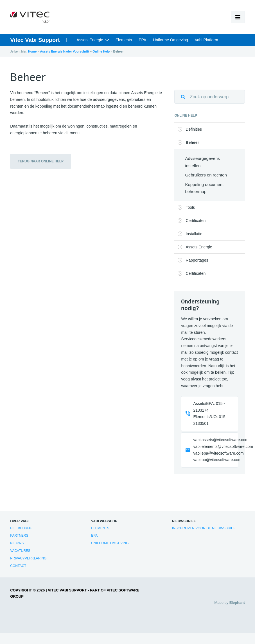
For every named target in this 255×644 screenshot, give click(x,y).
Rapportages (197, 260)
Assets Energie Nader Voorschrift (65, 51)
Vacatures (20, 551)
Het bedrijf (21, 528)
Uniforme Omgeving (171, 40)
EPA (142, 40)
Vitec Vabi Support (35, 40)
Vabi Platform (207, 40)
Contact (18, 566)
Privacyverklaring (28, 558)
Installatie (194, 234)
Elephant (237, 603)
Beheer (192, 142)
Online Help (101, 51)
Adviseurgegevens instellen (202, 162)
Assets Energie (90, 40)
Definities (194, 129)
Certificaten (196, 221)
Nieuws (17, 543)
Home (32, 51)
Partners (19, 536)
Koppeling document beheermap (204, 188)
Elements (124, 40)
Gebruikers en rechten (206, 175)
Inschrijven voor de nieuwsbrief (204, 528)
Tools (190, 207)
